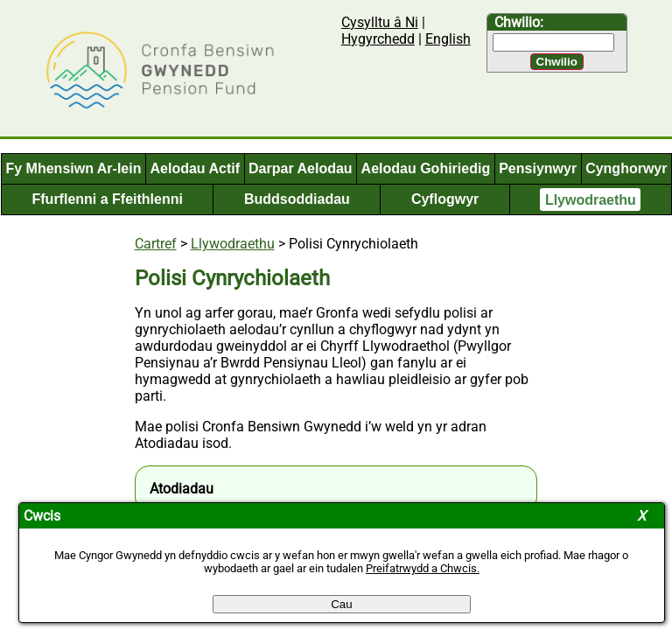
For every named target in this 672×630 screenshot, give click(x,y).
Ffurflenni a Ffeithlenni (108, 199)
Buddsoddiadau (297, 199)
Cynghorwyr (626, 168)
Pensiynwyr (538, 168)
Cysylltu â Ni (380, 22)
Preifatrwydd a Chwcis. (423, 568)
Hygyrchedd (378, 39)
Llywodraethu (591, 199)
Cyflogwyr (445, 199)
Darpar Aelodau (301, 168)
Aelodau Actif (196, 168)
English (448, 39)
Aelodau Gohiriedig (426, 168)
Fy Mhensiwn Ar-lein (74, 168)
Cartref (156, 244)
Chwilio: (519, 22)
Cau (341, 604)
